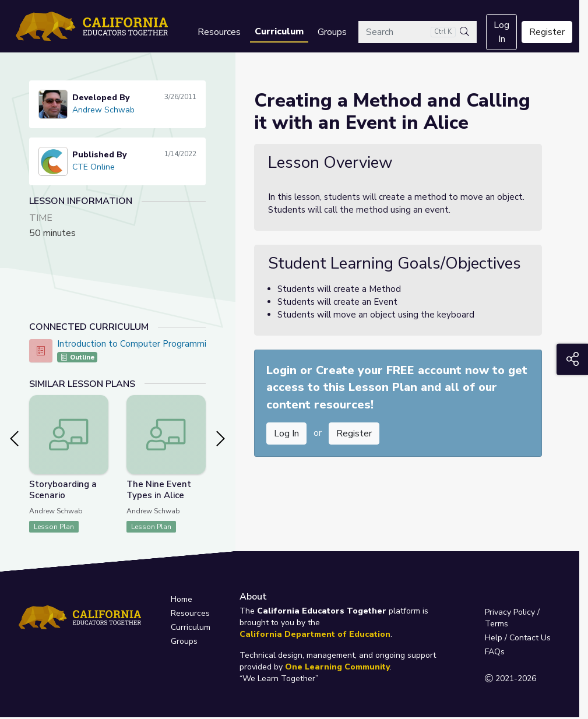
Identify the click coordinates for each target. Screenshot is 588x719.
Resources (219, 32)
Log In (501, 32)
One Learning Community (337, 667)
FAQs (495, 652)
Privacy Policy (510, 612)
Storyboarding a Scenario (63, 490)
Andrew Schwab (103, 110)
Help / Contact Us (518, 638)
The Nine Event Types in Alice (159, 490)
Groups (332, 32)
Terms (497, 624)
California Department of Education (315, 634)
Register (547, 32)
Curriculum (279, 31)
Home (182, 599)
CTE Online (94, 167)
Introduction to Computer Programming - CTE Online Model (177, 344)
